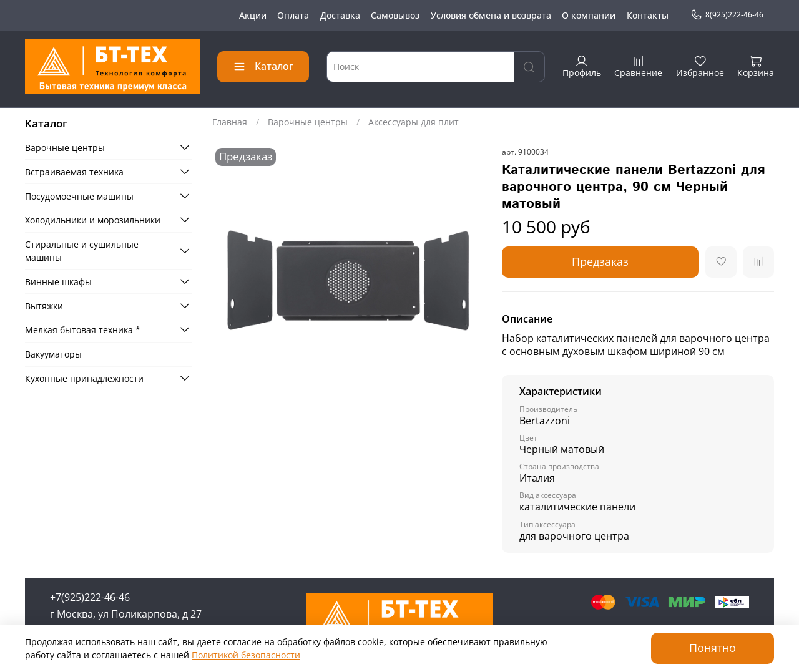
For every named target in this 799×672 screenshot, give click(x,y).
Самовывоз (395, 15)
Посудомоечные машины (79, 196)
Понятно (713, 648)
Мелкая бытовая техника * (83, 330)
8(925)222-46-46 (727, 15)
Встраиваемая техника (74, 172)
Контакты (648, 15)
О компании (589, 15)
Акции (253, 15)
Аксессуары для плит (414, 122)
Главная (230, 122)
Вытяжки (44, 306)
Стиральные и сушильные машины (82, 251)
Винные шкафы (58, 282)
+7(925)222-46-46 (90, 597)
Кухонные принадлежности (84, 378)
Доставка (340, 15)
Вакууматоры (53, 354)
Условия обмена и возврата (491, 15)
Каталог (263, 66)
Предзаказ (600, 261)
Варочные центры (308, 122)
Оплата (293, 15)
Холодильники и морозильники (93, 220)
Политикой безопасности (246, 655)
